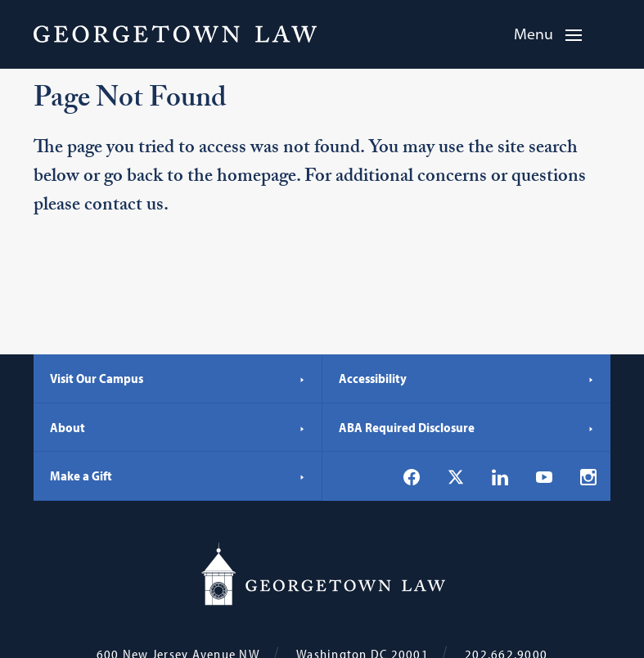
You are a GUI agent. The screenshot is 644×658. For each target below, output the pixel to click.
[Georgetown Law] (175, 34)
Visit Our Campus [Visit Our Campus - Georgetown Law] (178, 378)
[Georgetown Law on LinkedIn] (500, 477)
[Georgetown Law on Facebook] (412, 477)
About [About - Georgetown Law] (178, 427)
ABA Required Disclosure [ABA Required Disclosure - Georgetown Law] (467, 427)
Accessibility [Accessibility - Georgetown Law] (467, 378)
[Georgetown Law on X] (456, 477)
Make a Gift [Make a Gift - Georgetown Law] (178, 475)
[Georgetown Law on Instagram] (588, 477)
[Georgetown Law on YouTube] (544, 476)
